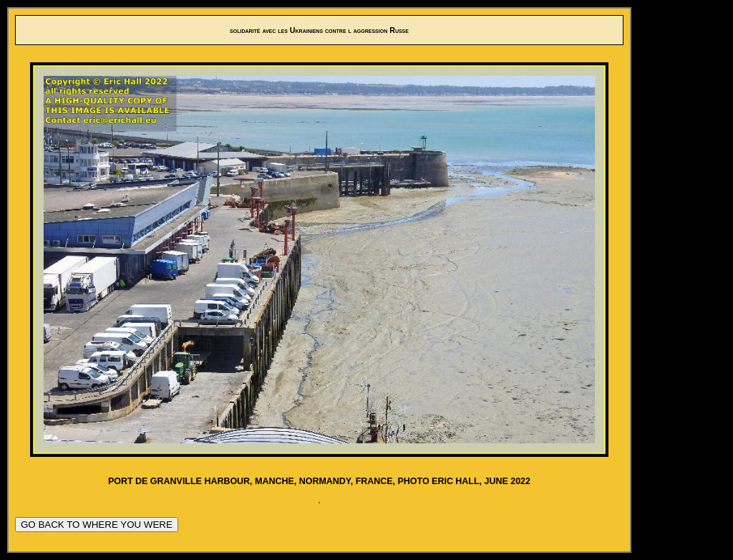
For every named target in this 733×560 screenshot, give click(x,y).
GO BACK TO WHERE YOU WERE (97, 525)
